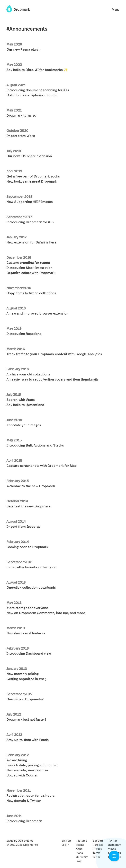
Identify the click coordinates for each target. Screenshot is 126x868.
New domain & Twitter (24, 800)
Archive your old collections (28, 374)
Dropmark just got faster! (26, 719)
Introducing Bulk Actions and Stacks (35, 445)
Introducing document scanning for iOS (38, 90)
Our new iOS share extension (29, 156)
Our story (82, 857)
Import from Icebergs (23, 526)
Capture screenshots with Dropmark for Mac (42, 465)
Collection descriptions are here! (32, 95)
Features (81, 841)
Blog (79, 861)
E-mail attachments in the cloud (31, 567)
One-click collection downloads (31, 587)
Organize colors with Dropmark (31, 272)
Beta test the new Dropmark (28, 506)
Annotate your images (24, 425)
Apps (79, 849)
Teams (80, 845)
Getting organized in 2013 (26, 679)
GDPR (96, 857)
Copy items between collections (31, 293)
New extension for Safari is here (31, 242)
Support (98, 841)
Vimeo (112, 849)
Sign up (66, 841)
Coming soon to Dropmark (27, 547)
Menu (116, 9)
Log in (65, 845)
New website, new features (27, 770)
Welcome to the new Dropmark (31, 486)
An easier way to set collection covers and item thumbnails (52, 379)
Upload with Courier (22, 775)
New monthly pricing (23, 674)
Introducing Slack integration (29, 267)
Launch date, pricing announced (32, 765)
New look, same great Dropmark (32, 181)
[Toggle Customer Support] (114, 856)
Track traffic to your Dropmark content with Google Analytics (54, 354)
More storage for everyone (27, 608)
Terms (97, 853)
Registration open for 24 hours (30, 795)
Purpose (98, 845)
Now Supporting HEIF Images (30, 201)
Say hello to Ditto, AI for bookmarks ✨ (37, 69)
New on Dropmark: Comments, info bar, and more (46, 613)
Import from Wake (21, 135)
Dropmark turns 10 (21, 115)
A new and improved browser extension (37, 313)
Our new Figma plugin (24, 49)
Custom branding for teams (28, 262)
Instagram (115, 845)
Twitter (113, 841)
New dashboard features (26, 633)
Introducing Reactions (24, 333)
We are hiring (17, 760)
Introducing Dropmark (24, 821)
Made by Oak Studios (20, 841)
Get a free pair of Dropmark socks (33, 176)
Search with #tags (21, 399)
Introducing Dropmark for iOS (30, 222)
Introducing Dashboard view (29, 653)
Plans (79, 853)
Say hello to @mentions (25, 404)
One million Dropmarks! (25, 699)
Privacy (97, 849)
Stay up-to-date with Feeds (28, 739)
